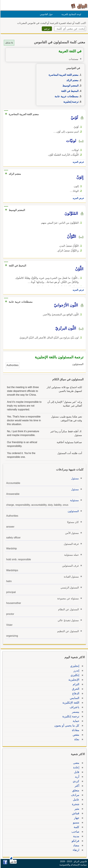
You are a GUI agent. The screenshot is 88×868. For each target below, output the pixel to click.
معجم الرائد (72, 80)
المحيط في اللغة (69, 91)
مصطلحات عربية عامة (66, 96)
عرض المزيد (78, 162)
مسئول (74, 478)
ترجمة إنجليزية (70, 102)
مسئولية (74, 500)
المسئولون (73, 511)
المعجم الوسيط (70, 86)
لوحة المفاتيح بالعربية (71, 14)
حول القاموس (46, 14)
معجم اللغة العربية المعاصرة (63, 75)
